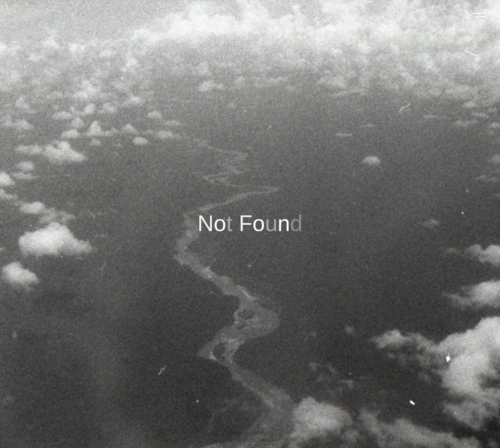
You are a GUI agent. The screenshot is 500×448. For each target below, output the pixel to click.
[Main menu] (479, 17)
